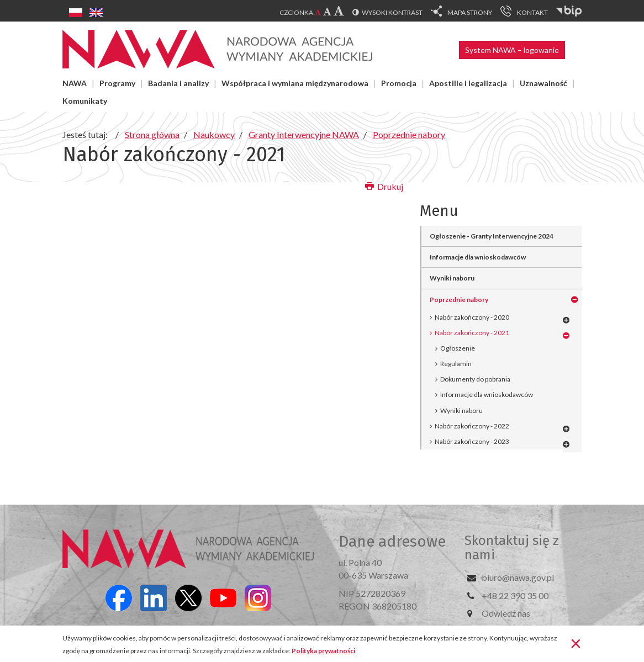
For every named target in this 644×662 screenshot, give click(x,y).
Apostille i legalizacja (468, 83)
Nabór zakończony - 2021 (472, 333)
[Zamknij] (576, 643)
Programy (117, 83)
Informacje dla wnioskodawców (478, 257)
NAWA (75, 83)
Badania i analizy (178, 83)
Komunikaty (85, 101)
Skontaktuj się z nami (512, 548)
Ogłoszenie (458, 348)
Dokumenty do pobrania (475, 379)
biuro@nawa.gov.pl (518, 577)
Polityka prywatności (323, 651)
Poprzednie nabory (459, 300)
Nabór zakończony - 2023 (472, 441)
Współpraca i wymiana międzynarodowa (295, 83)
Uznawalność (543, 83)
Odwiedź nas (506, 613)
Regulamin (456, 364)
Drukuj (384, 186)
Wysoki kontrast (392, 12)
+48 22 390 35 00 (515, 595)
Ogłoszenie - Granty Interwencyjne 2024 (492, 236)
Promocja (399, 83)
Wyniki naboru (452, 278)
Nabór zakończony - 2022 (472, 426)
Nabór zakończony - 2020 (472, 317)
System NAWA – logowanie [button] (512, 50)
